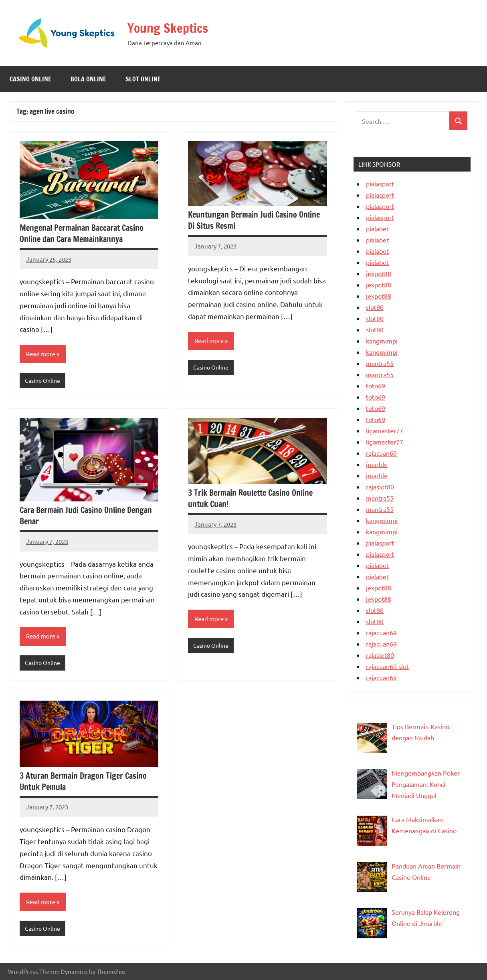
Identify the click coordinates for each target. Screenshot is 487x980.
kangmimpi (382, 341)
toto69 (376, 386)
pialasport (380, 184)
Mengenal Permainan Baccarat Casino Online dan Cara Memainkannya (82, 233)
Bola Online (88, 79)
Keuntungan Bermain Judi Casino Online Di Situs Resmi (254, 220)
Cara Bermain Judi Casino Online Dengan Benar (86, 516)
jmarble (377, 464)
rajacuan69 (381, 453)
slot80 (375, 307)
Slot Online (143, 79)
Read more (42, 354)
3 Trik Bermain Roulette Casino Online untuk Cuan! (250, 499)
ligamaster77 (385, 430)
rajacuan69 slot (387, 666)
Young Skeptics (173, 27)
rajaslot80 (380, 487)
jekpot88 (379, 273)
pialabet (377, 228)
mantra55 (380, 363)
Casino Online (30, 79)
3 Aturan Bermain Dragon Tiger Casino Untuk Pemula (83, 783)
